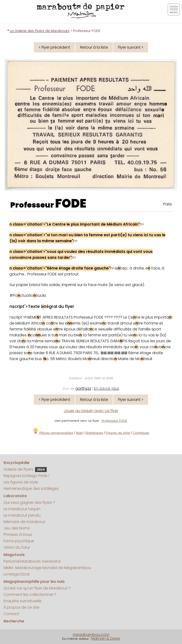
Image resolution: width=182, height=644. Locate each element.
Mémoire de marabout (24, 522)
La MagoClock (17, 574)
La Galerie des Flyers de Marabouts (40, 31)
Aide (79, 433)
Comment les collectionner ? (30, 595)
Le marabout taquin (22, 509)
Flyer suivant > (131, 47)
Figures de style (118, 433)
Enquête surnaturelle (23, 601)
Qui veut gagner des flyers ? (29, 503)
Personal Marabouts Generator (32, 561)
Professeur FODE (114, 421)
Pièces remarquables (53, 433)
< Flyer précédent (54, 47)
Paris (168, 204)
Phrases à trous (18, 535)
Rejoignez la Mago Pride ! (26, 476)
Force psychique (19, 541)
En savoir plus (107, 388)
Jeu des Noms (17, 528)
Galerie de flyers (25, 469)
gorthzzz (83, 388)
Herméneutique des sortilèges (31, 489)
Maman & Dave (106, 638)
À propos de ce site (21, 607)
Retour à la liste (94, 47)
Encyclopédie (16, 463)
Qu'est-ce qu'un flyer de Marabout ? (37, 588)
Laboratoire (15, 496)
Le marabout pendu (22, 515)
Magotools (14, 555)
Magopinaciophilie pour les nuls (34, 581)
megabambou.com (91, 635)
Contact (11, 614)
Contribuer (141, 433)
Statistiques (94, 433)
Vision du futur (17, 547)
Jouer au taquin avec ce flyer (91, 411)
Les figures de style (21, 482)
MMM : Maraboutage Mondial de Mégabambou (47, 568)
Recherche (14, 621)
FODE (71, 204)
